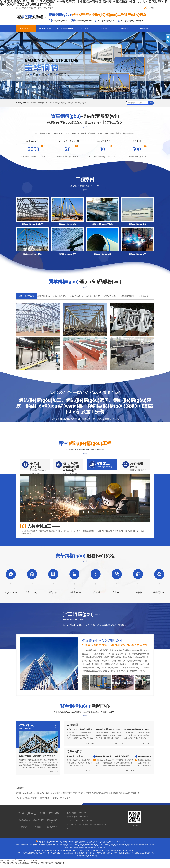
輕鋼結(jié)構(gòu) (95, 296)
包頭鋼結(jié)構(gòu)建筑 (111, 848)
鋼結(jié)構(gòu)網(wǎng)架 (79, 296)
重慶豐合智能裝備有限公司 (41, 802)
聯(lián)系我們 (144, 29)
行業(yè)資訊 (75, 755)
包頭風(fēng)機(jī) (23, 802)
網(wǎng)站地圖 (100, 846)
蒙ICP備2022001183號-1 (70, 846)
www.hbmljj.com (118, 846)
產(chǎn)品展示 (27, 296)
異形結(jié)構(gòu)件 (112, 296)
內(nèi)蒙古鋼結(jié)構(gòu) (77, 103)
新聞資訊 (85, 29)
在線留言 (149, 8)
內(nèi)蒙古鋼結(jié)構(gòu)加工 (63, 848)
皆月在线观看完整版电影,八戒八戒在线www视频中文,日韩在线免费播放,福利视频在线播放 (32, 867)
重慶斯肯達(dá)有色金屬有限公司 (99, 797)
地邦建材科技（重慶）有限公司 (73, 797)
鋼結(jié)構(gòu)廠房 (62, 296)
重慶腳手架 (135, 797)
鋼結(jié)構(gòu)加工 (46, 296)
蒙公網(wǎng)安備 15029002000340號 (50, 846)
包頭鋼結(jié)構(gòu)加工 (40, 103)
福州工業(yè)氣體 (43, 797)
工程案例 (104, 29)
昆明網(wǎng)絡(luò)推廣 (26, 797)
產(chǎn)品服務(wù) (65, 29)
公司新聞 (72, 728)
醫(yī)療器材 (55, 797)
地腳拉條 (144, 296)
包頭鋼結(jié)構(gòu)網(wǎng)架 (129, 848)
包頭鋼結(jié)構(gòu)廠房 (96, 848)
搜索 (151, 103)
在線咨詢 (124, 29)
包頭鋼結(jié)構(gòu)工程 (80, 848)
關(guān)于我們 (46, 29)
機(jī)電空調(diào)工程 (121, 797)
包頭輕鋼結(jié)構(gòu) (58, 103)
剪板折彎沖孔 (128, 296)
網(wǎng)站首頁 (26, 29)
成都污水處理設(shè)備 (61, 802)
